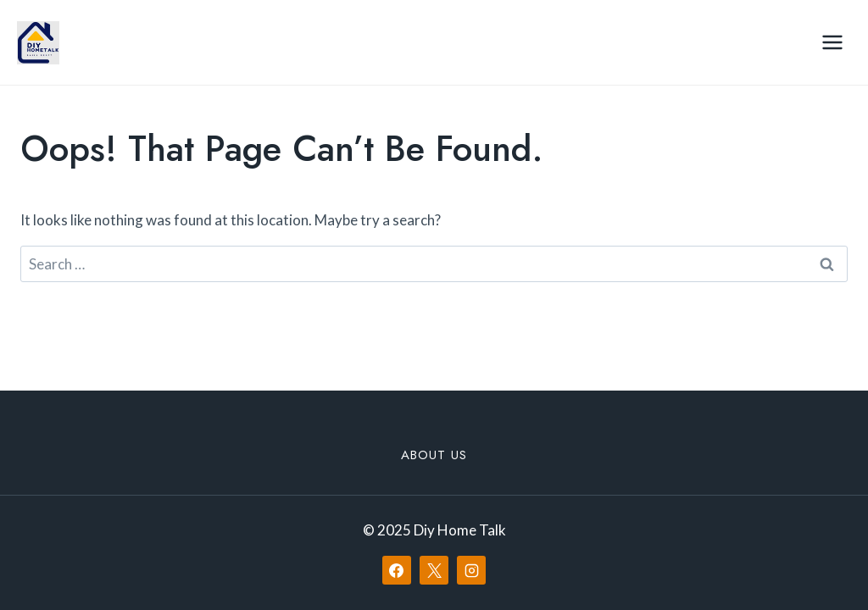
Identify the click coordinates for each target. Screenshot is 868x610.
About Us (434, 455)
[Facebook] (397, 570)
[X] (434, 570)
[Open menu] (832, 42)
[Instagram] (471, 570)
